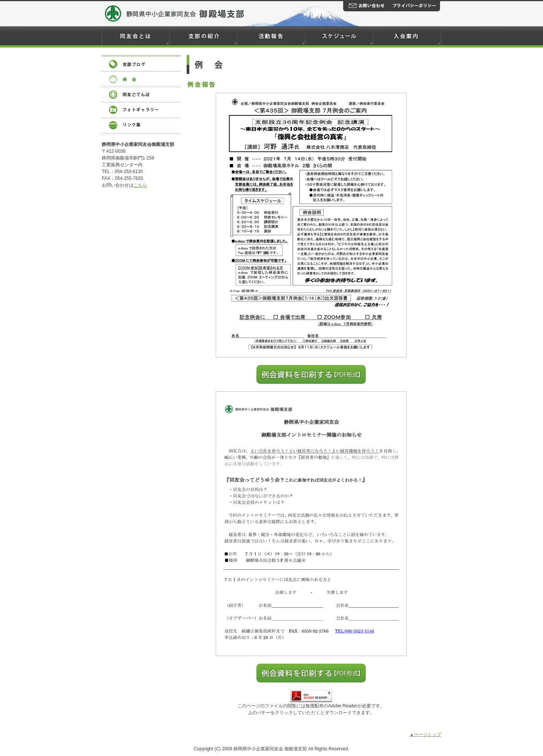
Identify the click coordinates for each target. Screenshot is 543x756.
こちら (140, 185)
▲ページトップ (425, 735)
